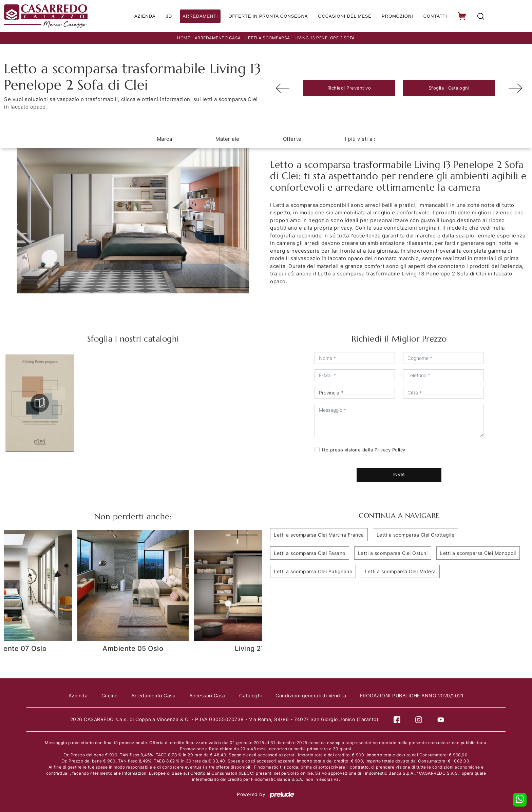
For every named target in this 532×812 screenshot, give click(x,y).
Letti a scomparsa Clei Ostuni (393, 553)
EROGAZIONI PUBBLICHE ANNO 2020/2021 (416, 695)
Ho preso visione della (364, 449)
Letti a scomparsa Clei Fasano (310, 553)
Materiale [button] (227, 139)
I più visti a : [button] (360, 139)
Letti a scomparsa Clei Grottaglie (416, 534)
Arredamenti (200, 16)
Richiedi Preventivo (349, 88)
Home (184, 38)
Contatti (434, 16)
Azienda (144, 16)
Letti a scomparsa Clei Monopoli (478, 553)
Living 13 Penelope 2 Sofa (325, 38)
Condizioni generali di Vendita (313, 695)
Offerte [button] (292, 139)
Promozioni (396, 16)
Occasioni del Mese (343, 16)
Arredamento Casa (218, 38)
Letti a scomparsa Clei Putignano (313, 571)
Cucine (107, 695)
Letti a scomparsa (268, 38)
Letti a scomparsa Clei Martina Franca (319, 534)
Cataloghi (252, 695)
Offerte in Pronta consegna (267, 16)
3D (168, 16)
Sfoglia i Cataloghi (449, 88)
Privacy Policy (390, 449)
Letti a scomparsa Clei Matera (400, 571)
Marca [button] (165, 139)
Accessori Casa (207, 695)
